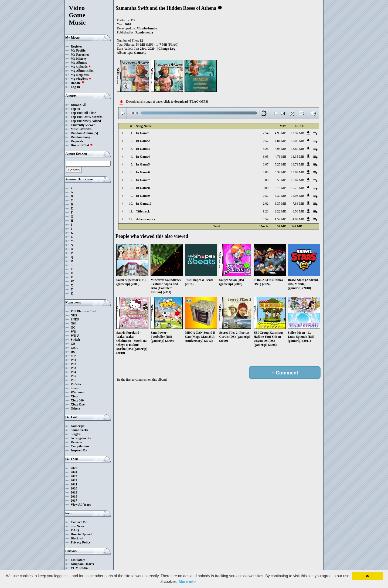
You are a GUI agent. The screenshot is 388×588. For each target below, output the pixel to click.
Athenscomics (146, 219)
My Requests (80, 75)
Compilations (80, 446)
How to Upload (81, 534)
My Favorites (80, 55)
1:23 (266, 211)
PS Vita (76, 384)
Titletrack (143, 211)
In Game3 (143, 149)
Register (76, 46)
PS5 (73, 376)
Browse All (78, 105)
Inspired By (79, 450)
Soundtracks (79, 430)
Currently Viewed (83, 125)
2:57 (266, 141)
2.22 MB (280, 211)
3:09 (266, 180)
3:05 (266, 157)
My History (79, 59)
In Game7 (143, 180)
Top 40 (75, 109)
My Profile (78, 50)
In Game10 (144, 204)
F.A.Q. (75, 530)
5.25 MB (280, 164)
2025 (74, 468)
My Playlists (81, 79)
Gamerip (140, 53)
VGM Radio (79, 568)
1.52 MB (280, 219)
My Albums (79, 63)
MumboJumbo (147, 28)
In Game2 (143, 141)
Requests (77, 141)
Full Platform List (83, 311)
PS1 (73, 360)
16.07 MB (297, 180)
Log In (75, 87)
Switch (75, 340)
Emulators (78, 560)
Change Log (167, 49)
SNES (75, 319)
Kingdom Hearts (82, 564)
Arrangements (81, 438)
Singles (76, 434)
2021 (74, 484)
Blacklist (77, 538)
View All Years (81, 505)
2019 (74, 492)
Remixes (76, 442)
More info (187, 582)
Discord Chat (82, 145)
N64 (74, 323)
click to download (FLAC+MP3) (186, 102)
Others (75, 408)
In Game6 (143, 172)
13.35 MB (297, 157)
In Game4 (143, 157)
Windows (77, 392)
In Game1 (143, 133)
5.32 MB (280, 172)
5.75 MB (280, 188)
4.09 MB (298, 219)
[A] (96, 133)
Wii (73, 332)
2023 (74, 476)
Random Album (82, 133)
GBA (74, 348)
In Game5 (143, 164)
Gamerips (78, 426)
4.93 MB (280, 133)
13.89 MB (297, 172)
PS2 (73, 364)
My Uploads (81, 67)
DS (73, 352)
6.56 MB (298, 211)
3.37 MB (280, 204)
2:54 (266, 133)
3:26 (266, 149)
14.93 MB (297, 196)
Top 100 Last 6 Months (87, 117)
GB (73, 344)
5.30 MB (280, 196)
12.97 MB (297, 133)
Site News (77, 526)
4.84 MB (280, 141)
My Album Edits (82, 71)
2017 (74, 501)
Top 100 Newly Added (86, 121)
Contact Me (79, 522)
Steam (75, 388)
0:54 (266, 219)
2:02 (266, 204)
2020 (74, 488)
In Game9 (143, 196)
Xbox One (78, 404)
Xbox (74, 396)
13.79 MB (297, 164)
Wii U (75, 336)
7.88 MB (298, 204)
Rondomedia (144, 32)
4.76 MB (280, 157)
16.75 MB (297, 188)
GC (73, 327)
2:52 (266, 196)
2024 (74, 472)
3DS (74, 356)
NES (74, 315)
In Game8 (143, 188)
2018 (74, 496)
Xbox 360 (77, 400)
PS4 (73, 372)
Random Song (80, 137)
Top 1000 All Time (83, 113)
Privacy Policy (81, 542)
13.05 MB (297, 141)
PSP (74, 380)
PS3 (73, 368)
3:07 (266, 164)
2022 (74, 480)
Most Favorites (81, 129)
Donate (78, 83)
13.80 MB (297, 149)
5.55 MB (280, 180)
